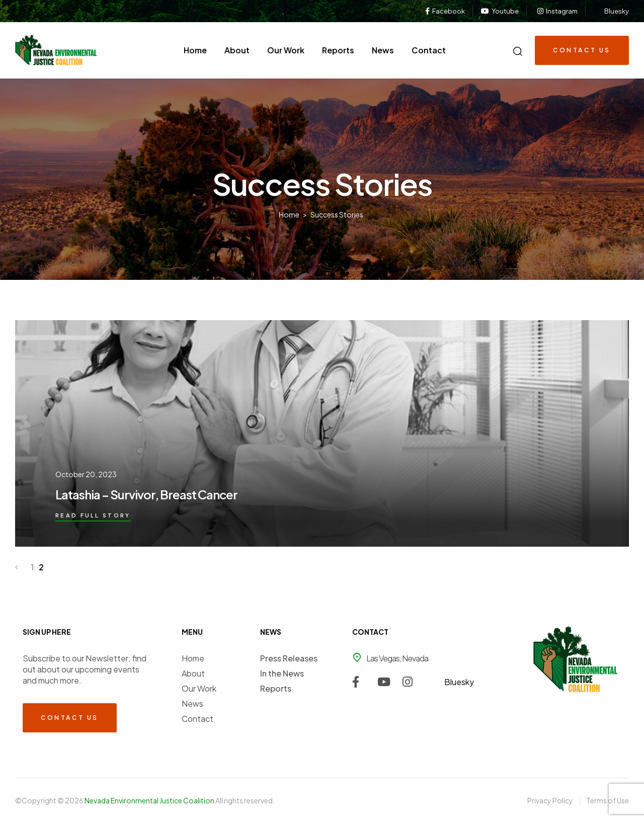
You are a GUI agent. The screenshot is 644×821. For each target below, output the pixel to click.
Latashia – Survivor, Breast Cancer (146, 494)
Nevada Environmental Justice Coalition (150, 800)
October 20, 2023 (86, 474)
